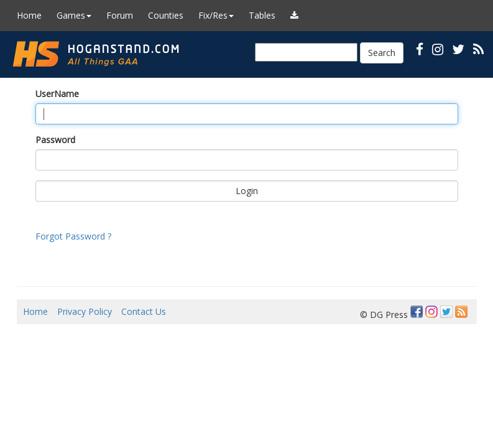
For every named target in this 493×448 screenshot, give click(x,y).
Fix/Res (216, 15)
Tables (262, 15)
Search (382, 53)
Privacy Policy (85, 311)
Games (74, 15)
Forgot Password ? (73, 236)
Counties (166, 15)
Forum (120, 15)
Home (29, 15)
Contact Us (144, 311)
